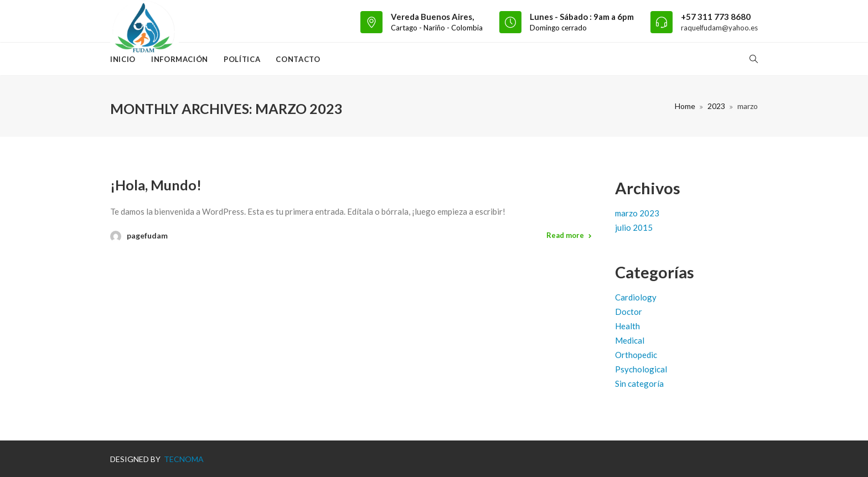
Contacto (298, 59)
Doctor (629, 312)
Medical (630, 340)
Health (627, 326)
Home (685, 106)
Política (242, 59)
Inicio (123, 59)
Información (180, 59)
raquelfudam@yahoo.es (719, 28)
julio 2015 (634, 227)
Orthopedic (636, 355)
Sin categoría (639, 383)
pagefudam (147, 235)
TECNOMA (183, 459)
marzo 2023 (637, 213)
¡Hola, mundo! (156, 185)
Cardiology (636, 297)
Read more (565, 235)
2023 (716, 106)
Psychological (641, 369)
